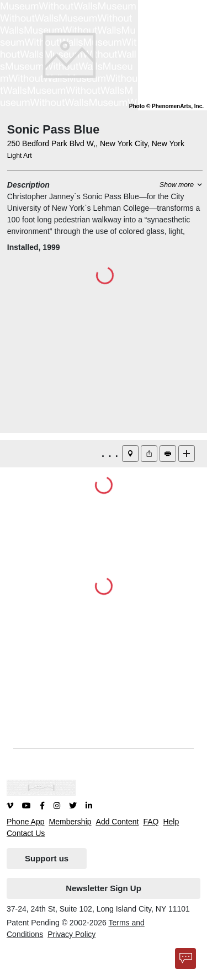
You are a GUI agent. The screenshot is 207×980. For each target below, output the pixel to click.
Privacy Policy (71, 934)
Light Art (20, 156)
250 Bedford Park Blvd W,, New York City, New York (96, 143)
